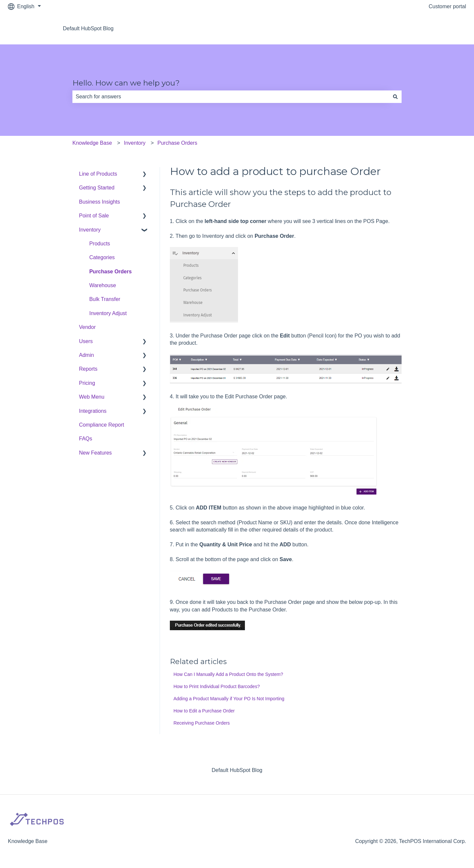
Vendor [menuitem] (87, 327)
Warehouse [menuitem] (103, 285)
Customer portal (447, 6)
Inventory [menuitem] (90, 230)
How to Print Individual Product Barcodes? (217, 686)
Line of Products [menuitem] (98, 174)
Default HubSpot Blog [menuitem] (237, 770)
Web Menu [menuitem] (92, 397)
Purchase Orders (177, 143)
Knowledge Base (92, 143)
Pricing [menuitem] (87, 383)
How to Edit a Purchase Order (204, 711)
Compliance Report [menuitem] (102, 425)
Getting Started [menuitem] (97, 188)
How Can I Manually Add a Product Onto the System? (228, 674)
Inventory (135, 143)
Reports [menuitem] (88, 369)
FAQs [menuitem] (86, 439)
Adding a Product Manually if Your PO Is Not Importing (229, 699)
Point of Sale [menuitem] (94, 216)
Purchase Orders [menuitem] (110, 272)
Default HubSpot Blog (88, 28)
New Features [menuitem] (95, 453)
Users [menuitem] (86, 341)
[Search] (395, 97)
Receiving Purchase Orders (202, 723)
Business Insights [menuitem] (100, 202)
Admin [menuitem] (86, 355)
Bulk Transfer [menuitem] (105, 299)
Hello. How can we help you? (126, 83)
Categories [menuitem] (102, 257)
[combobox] (231, 97)
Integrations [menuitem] (93, 411)
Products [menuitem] (100, 244)
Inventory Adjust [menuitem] (108, 313)
